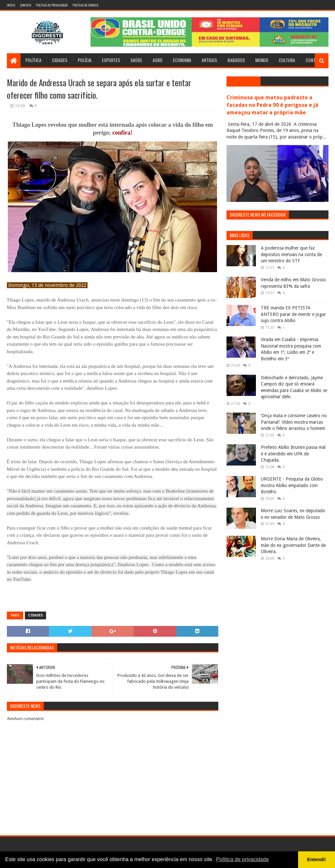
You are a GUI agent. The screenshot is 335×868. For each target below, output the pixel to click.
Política (33, 60)
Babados (236, 60)
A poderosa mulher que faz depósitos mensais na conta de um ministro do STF (291, 254)
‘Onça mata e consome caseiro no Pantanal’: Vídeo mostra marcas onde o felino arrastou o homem (294, 422)
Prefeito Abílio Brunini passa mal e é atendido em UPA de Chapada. (293, 454)
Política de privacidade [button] (242, 859)
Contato (25, 5)
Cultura (287, 60)
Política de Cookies (85, 5)
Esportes (111, 60)
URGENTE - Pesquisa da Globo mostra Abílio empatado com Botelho (292, 485)
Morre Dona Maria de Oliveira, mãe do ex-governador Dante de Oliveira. (293, 545)
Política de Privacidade (52, 5)
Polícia (85, 60)
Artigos (209, 60)
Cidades (60, 60)
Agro (158, 60)
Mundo (262, 60)
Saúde (136, 60)
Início (11, 5)
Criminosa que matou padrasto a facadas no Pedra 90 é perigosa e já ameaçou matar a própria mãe (272, 105)
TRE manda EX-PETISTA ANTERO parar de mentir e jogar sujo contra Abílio (293, 314)
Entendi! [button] (317, 860)
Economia (182, 60)
